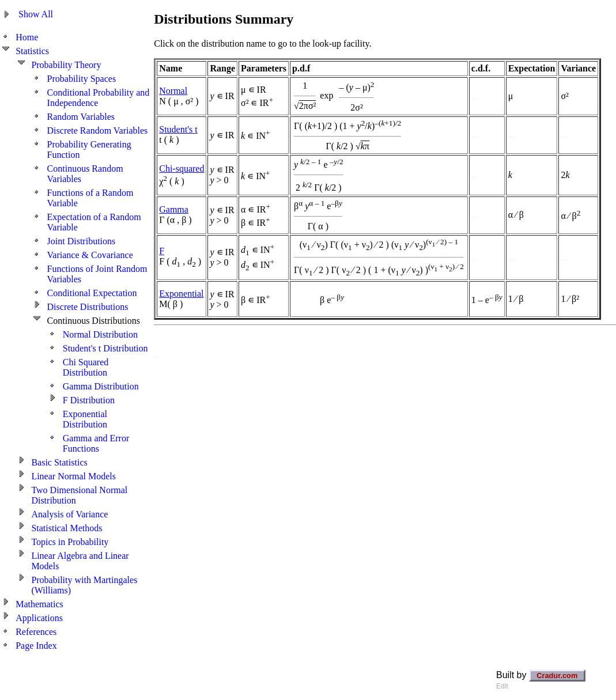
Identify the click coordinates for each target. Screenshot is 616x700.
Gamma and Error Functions (96, 443)
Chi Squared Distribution (86, 367)
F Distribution (89, 400)
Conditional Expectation (92, 293)
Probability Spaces (82, 79)
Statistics (32, 51)
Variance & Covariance (90, 255)
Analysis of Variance (69, 514)
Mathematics (39, 604)
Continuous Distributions (94, 321)
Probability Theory (66, 65)
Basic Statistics (59, 462)
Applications (39, 618)
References (36, 632)
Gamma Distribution (101, 386)
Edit (502, 686)
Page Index (36, 646)
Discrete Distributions (88, 307)
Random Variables (81, 117)
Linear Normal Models (73, 476)
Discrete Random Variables (98, 130)
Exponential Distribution (85, 419)
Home (27, 37)
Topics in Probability (70, 542)
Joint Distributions (82, 241)
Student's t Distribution (105, 348)
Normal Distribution (100, 334)
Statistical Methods (67, 528)
